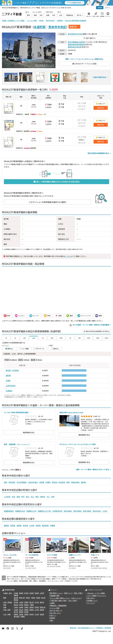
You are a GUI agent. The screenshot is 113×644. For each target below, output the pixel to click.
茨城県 (38, 598)
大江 (48, 497)
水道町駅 (40, 27)
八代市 (105, 511)
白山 (32, 497)
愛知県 (16, 605)
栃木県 (43, 598)
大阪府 (16, 607)
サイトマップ (91, 603)
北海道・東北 (8, 593)
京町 (53, 497)
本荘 (14, 497)
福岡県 (6, 525)
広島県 (16, 610)
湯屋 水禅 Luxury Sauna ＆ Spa (71, 412)
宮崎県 (38, 525)
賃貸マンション (58, 593)
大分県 (32, 525)
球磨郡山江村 (31, 511)
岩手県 (26, 593)
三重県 (32, 605)
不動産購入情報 (54, 596)
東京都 (16, 598)
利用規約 (100, 628)
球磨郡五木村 (20, 511)
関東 (5, 598)
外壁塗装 (52, 618)
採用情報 (108, 628)
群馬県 (16, 600)
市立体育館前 (22, 482)
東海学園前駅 (80, 44)
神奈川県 (22, 598)
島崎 (18, 497)
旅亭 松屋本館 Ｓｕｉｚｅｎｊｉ (17, 444)
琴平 (23, 497)
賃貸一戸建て (78, 593)
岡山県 (21, 610)
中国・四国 (7, 610)
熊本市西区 (77, 511)
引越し (52, 620)
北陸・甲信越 (8, 602)
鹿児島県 (45, 525)
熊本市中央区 (57, 27)
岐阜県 (21, 605)
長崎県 (19, 525)
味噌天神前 (75, 482)
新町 (68, 482)
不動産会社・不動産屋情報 (58, 605)
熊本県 (70, 34)
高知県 (26, 612)
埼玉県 (28, 598)
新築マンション (65, 598)
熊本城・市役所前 (12, 370)
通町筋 (8, 375)
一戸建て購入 (54, 601)
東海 (5, 605)
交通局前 (9, 391)
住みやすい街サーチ (56, 610)
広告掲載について (92, 601)
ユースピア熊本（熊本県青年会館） (16, 412)
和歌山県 (43, 607)
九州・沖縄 (7, 614)
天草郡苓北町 (57, 511)
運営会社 (73, 628)
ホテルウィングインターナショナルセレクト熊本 (78, 444)
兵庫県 (21, 607)
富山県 (32, 602)
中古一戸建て (73, 601)
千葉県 (33, 598)
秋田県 (37, 593)
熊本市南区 (87, 511)
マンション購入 (54, 598)
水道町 (8, 381)
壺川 (28, 497)
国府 (6, 482)
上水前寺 (7, 497)
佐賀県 (13, 525)
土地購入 (52, 603)
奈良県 (37, 607)
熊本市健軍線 (73, 42)
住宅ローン (53, 615)
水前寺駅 (78, 47)
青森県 (21, 593)
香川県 (16, 612)
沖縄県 (52, 525)
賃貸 (51, 593)
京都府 (26, 607)
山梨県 (21, 602)
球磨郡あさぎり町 (44, 511)
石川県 (37, 602)
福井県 (42, 602)
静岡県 (26, 605)
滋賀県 (32, 607)
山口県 (37, 610)
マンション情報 (54, 608)
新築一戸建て (63, 601)
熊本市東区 (68, 511)
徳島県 (42, 610)
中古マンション (76, 598)
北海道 (16, 593)
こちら (68, 256)
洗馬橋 (42, 482)
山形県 (42, 593)
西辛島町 (12, 482)
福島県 (16, 595)
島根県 (32, 610)
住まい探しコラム (55, 613)
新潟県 (16, 602)
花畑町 (48, 482)
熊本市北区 (97, 511)
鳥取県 (26, 610)
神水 (37, 497)
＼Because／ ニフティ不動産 (96, 593)
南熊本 (43, 497)
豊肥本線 (71, 44)
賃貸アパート (69, 593)
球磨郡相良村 (9, 511)
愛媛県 (21, 612)
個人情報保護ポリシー (86, 628)
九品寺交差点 (11, 386)
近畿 (5, 607)
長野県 (26, 602)
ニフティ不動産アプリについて (96, 596)
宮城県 (32, 593)
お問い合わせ (91, 598)
